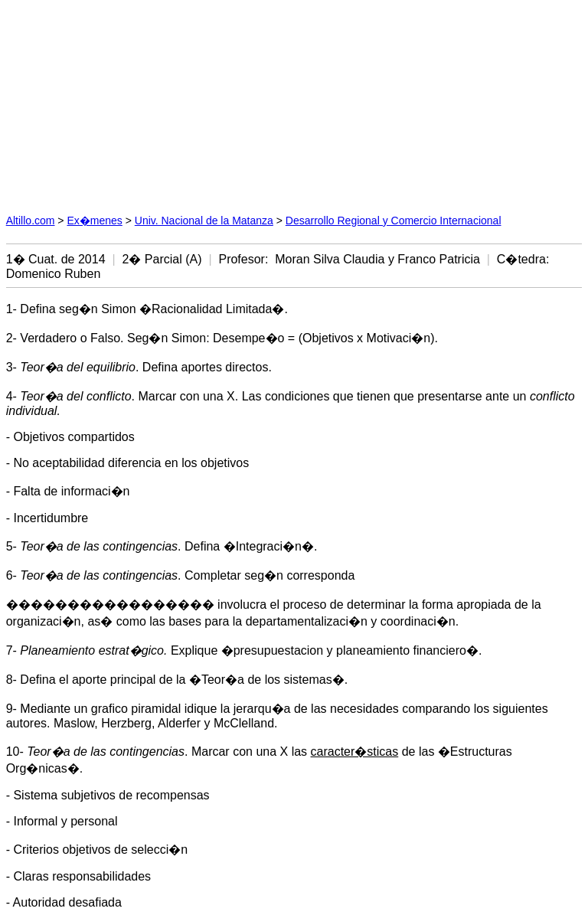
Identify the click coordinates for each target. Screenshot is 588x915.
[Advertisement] (150, 102)
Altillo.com (31, 221)
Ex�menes (94, 221)
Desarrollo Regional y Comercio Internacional (394, 221)
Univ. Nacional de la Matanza (204, 221)
